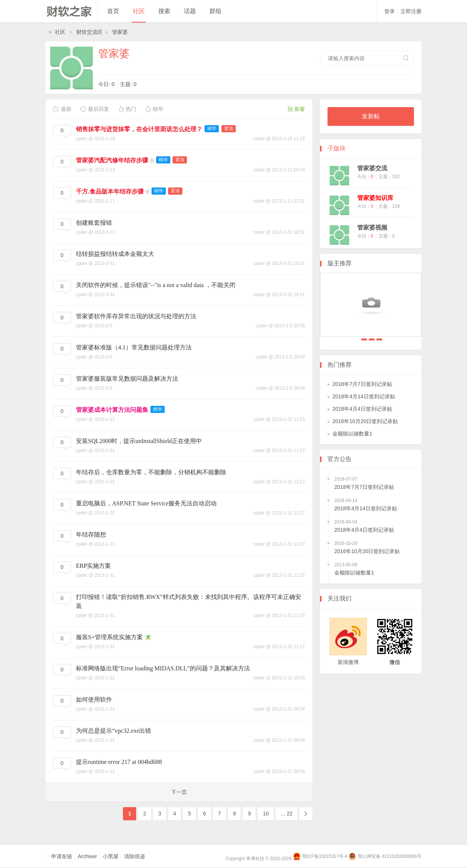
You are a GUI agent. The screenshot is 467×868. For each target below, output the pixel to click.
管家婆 (120, 32)
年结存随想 (91, 535)
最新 (62, 109)
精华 (154, 109)
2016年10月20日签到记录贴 (365, 421)
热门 (127, 109)
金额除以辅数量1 (352, 434)
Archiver (87, 856)
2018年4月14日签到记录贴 (372, 339)
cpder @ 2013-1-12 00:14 (279, 170)
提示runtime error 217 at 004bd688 (119, 762)
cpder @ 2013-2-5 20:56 (281, 326)
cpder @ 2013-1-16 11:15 (279, 139)
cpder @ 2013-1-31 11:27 (279, 451)
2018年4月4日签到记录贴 (379, 339)
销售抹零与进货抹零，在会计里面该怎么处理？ (139, 129)
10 (266, 814)
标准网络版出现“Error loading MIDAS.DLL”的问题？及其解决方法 (163, 668)
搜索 (164, 11)
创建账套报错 (94, 223)
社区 (139, 11)
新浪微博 (348, 662)
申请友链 (62, 856)
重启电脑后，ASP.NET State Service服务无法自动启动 (146, 503)
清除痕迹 (135, 856)
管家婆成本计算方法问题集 (112, 410)
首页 (113, 11)
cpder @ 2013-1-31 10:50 (279, 678)
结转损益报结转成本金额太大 (115, 254)
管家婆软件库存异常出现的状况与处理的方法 (136, 316)
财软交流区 (89, 32)
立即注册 (411, 11)
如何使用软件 (94, 699)
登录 (390, 11)
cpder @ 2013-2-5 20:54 (281, 357)
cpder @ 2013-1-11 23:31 (279, 201)
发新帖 (371, 116)
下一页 (179, 792)
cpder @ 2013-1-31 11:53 (279, 419)
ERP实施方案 (93, 566)
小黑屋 (111, 856)
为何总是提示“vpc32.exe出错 (114, 731)
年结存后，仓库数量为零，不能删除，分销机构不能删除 (151, 472)
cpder (82, 139)
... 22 (287, 814)
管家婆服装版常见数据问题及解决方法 (127, 379)
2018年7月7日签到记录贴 (364, 339)
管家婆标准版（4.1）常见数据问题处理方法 (134, 347)
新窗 (296, 109)
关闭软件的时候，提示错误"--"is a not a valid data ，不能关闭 (156, 285)
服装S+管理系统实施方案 (109, 637)
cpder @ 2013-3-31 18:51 (279, 232)
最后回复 (95, 109)
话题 (190, 11)
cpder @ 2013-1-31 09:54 (279, 709)
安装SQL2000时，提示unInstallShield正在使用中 (139, 441)
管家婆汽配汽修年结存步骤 (112, 160)
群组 (215, 11)
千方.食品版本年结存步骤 (110, 191)
